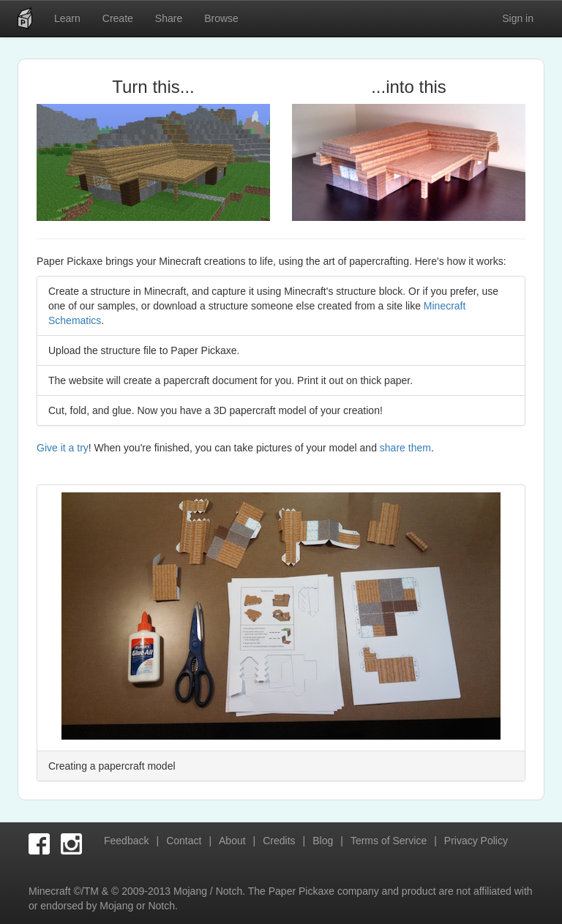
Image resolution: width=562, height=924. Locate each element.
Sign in (518, 18)
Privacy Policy (476, 841)
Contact (184, 841)
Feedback (126, 841)
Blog (323, 841)
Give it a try (63, 448)
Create (118, 18)
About (232, 841)
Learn (67, 18)
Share (169, 18)
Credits (279, 841)
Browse (221, 18)
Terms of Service (389, 841)
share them (405, 448)
